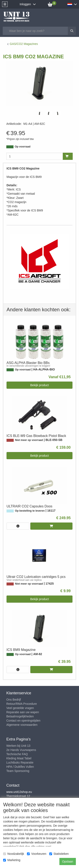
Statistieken (59, 854)
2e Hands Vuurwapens (21, 750)
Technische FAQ (17, 754)
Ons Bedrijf (14, 700)
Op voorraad (23, 147)
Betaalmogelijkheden (20, 716)
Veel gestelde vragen (20, 708)
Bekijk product (40, 385)
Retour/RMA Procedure (22, 704)
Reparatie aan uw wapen (23, 712)
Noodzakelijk (14, 854)
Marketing (12, 860)
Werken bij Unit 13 (18, 746)
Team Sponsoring (18, 771)
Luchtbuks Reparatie (20, 762)
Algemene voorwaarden (22, 725)
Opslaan (68, 861)
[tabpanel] (39, 113)
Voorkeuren (37, 854)
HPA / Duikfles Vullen (20, 767)
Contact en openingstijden (23, 721)
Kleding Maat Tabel (19, 758)
